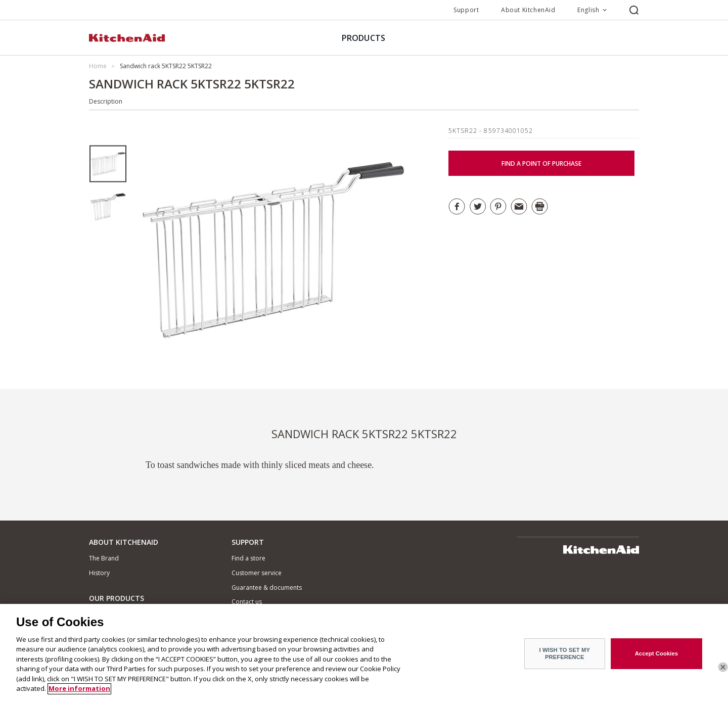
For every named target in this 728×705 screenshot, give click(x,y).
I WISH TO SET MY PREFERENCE (565, 658)
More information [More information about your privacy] (79, 694)
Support (466, 10)
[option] (108, 164)
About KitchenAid (528, 10)
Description (106, 101)
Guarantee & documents (267, 587)
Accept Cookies (657, 659)
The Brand (104, 558)
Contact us (247, 602)
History (99, 573)
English (588, 10)
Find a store (248, 558)
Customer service (257, 573)
